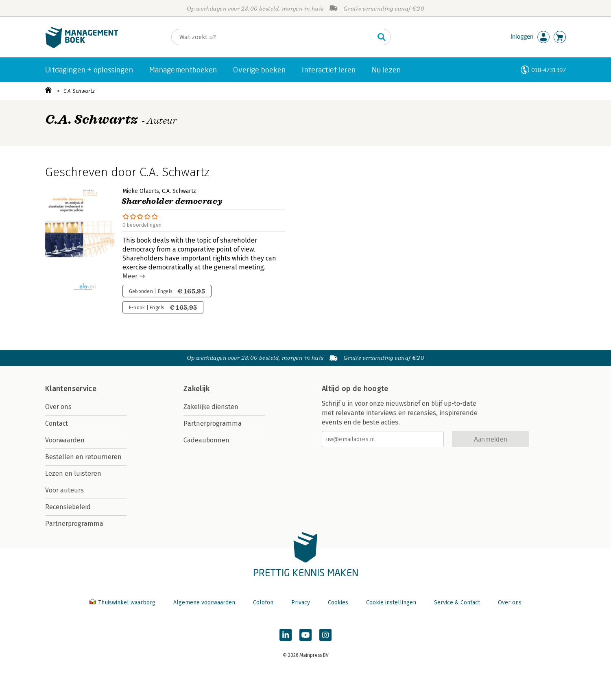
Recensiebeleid (68, 507)
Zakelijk (196, 389)
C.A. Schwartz (79, 91)
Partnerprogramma (74, 524)
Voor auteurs (64, 490)
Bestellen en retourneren (83, 457)
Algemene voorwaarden (204, 603)
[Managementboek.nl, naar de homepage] (82, 46)
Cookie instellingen (391, 603)
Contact (57, 423)
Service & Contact (457, 603)
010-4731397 (549, 70)
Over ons (58, 407)
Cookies (338, 603)
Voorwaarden (65, 440)
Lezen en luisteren (73, 474)
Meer (130, 276)
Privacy (301, 603)
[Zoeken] (273, 37)
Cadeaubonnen (206, 440)
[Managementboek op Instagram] (325, 635)
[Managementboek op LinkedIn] (286, 635)
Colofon (263, 603)
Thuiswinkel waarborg (123, 603)
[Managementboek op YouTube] (305, 635)
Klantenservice (71, 389)
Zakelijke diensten (211, 407)
